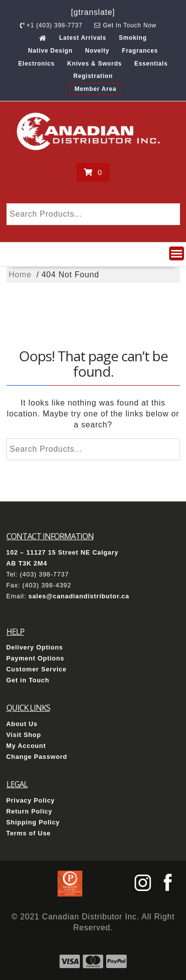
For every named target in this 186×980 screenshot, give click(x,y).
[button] (177, 253)
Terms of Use (29, 833)
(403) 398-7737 (44, 574)
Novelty (97, 51)
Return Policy (30, 811)
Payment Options (35, 658)
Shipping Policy (33, 822)
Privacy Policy (31, 800)
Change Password (37, 757)
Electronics (37, 64)
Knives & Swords (95, 64)
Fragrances (140, 51)
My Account (26, 746)
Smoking (132, 38)
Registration (93, 76)
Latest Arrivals (83, 38)
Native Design (51, 51)
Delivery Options (35, 647)
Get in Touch (28, 680)
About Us (22, 724)
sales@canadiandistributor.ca (79, 596)
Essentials (151, 64)
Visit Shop (24, 735)
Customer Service (37, 669)
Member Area (95, 89)
